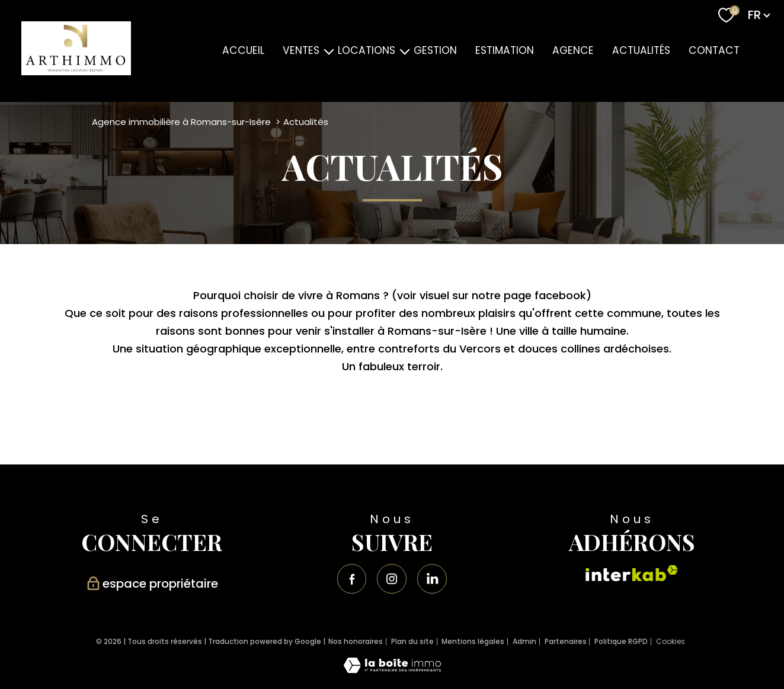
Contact (713, 50)
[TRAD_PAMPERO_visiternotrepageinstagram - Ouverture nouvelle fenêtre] (392, 579)
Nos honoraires (356, 641)
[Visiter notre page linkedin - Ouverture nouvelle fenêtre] (432, 579)
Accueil (243, 50)
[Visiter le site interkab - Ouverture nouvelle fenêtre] (632, 573)
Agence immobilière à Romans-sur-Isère (181, 122)
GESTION (435, 50)
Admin (524, 641)
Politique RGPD (621, 641)
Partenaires (566, 641)
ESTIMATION (505, 50)
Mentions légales (473, 641)
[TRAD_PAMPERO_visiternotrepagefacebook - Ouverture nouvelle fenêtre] (352, 579)
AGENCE (572, 50)
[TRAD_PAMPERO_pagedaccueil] (76, 71)
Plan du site (412, 641)
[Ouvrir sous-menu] (329, 51)
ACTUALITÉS (641, 50)
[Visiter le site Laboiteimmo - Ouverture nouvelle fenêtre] (392, 669)
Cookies (671, 642)
